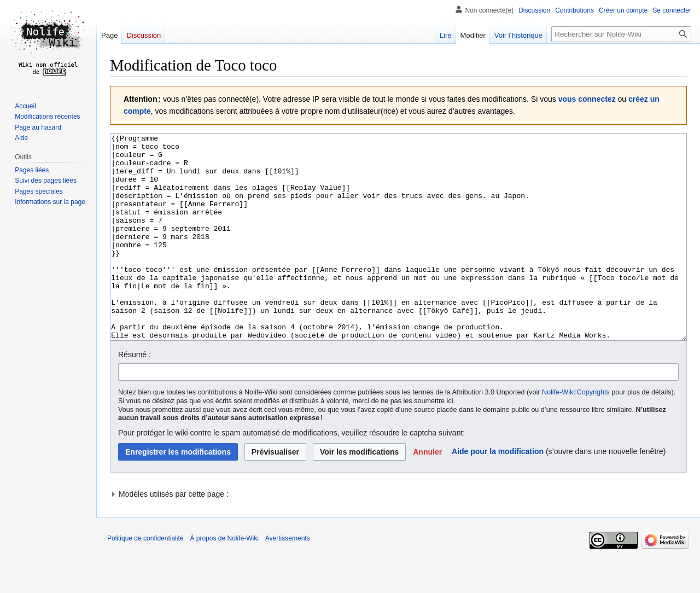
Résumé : (135, 396)
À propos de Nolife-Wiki (224, 579)
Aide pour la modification (498, 492)
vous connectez (587, 99)
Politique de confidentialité (145, 579)
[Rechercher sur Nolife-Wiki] (621, 34)
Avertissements (288, 579)
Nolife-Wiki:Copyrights (576, 433)
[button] (427, 493)
